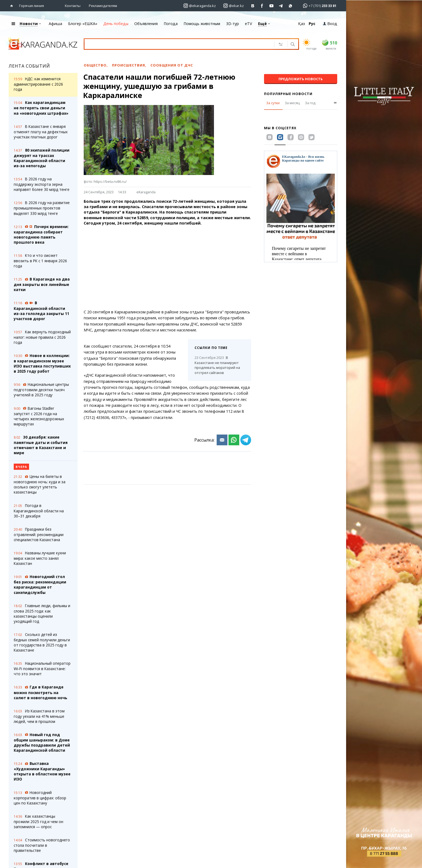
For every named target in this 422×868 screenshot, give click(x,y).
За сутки (273, 103)
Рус (312, 24)
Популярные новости (288, 94)
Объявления (146, 24)
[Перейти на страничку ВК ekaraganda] (253, 6)
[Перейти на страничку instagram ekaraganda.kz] (200, 6)
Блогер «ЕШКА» (83, 24)
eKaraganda (146, 192)
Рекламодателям (103, 6)
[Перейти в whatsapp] (318, 6)
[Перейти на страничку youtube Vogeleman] (272, 6)
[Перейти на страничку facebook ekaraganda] (262, 6)
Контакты (73, 6)
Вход (330, 24)
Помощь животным (202, 24)
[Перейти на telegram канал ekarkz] (281, 6)
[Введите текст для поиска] (172, 44)
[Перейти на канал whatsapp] (291, 6)
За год (310, 103)
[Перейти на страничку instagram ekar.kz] (234, 6)
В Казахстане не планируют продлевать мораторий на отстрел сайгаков (217, 365)
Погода (171, 24)
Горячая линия (31, 6)
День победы (116, 24)
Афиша (55, 24)
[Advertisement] (167, 268)
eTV (249, 24)
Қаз (302, 24)
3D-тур (233, 24)
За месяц (292, 103)
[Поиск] (292, 45)
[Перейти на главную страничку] (13, 6)
